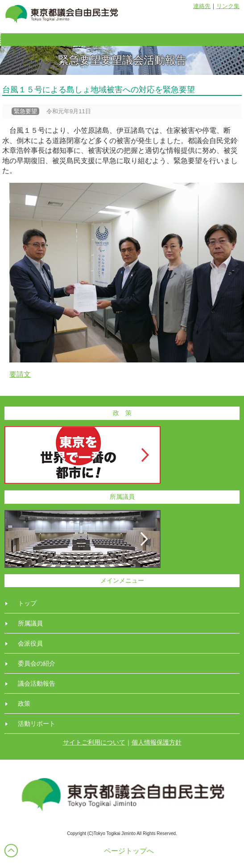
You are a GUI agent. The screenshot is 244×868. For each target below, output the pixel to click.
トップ (27, 603)
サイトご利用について (94, 742)
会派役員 (30, 643)
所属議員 (30, 623)
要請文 (20, 374)
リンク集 (228, 6)
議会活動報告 (37, 683)
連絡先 (202, 6)
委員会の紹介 (37, 663)
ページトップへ (129, 851)
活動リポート (37, 724)
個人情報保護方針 (157, 742)
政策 (24, 703)
